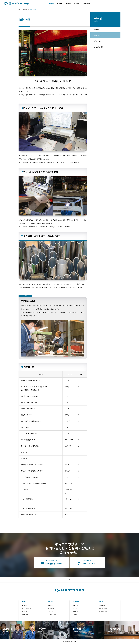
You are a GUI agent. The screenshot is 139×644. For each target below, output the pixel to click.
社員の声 (25, 611)
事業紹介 (51, 4)
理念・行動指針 (103, 608)
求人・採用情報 (27, 608)
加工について (98, 42)
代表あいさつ (102, 605)
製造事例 (60, 4)
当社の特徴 (51, 608)
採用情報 (77, 4)
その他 (75, 614)
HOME (24, 602)
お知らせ (25, 605)
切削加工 (76, 611)
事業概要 (97, 30)
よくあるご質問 (99, 48)
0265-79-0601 (87, 562)
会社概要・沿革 (103, 611)
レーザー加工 (77, 608)
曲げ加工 (76, 605)
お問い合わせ (87, 4)
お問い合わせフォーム (52, 562)
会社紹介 (68, 4)
